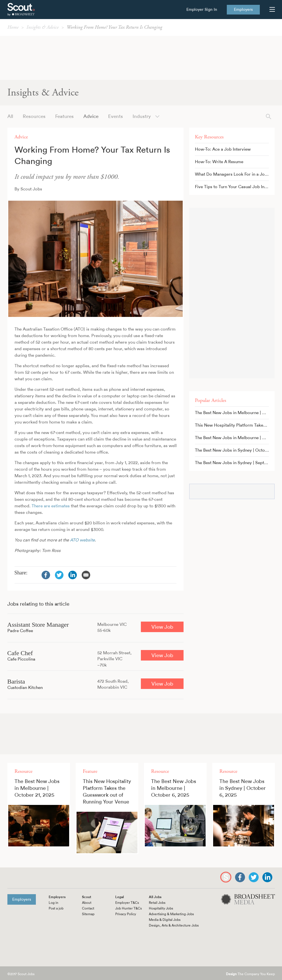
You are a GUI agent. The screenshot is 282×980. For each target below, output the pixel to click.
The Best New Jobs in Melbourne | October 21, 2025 (235, 413)
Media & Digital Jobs (165, 920)
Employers (243, 10)
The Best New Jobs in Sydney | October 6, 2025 (235, 450)
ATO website (82, 540)
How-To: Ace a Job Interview (223, 149)
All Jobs (155, 897)
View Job (162, 627)
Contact (88, 908)
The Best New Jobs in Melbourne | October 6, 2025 (235, 438)
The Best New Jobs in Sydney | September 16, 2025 (235, 463)
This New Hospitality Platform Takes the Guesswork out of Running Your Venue (235, 425)
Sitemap (88, 914)
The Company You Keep (250, 974)
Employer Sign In (202, 10)
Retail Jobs (157, 903)
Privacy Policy (126, 914)
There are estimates (51, 506)
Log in (53, 903)
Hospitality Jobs (161, 908)
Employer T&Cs (127, 903)
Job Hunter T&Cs (128, 908)
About (87, 903)
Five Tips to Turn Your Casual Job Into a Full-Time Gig (235, 187)
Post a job (56, 908)
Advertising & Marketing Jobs (171, 914)
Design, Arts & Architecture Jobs (174, 925)
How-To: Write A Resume (219, 162)
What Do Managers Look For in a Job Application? (235, 174)
